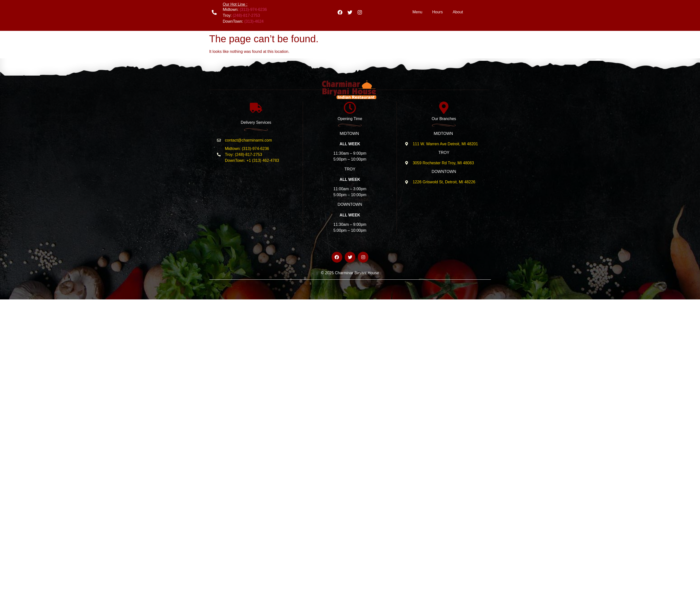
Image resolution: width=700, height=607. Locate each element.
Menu (417, 12)
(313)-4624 (254, 21)
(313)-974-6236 (253, 10)
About (458, 12)
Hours (437, 12)
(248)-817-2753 (246, 15)
